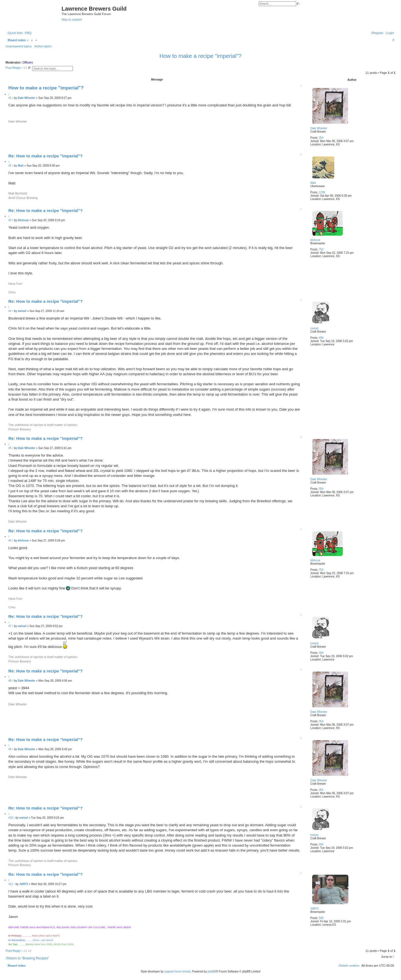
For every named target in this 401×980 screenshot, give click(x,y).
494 (321, 338)
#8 (10, 681)
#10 (11, 818)
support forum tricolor (177, 972)
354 (321, 138)
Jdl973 (314, 909)
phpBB (212, 972)
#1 (10, 98)
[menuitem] (28, 33)
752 (321, 249)
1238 (322, 192)
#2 (10, 166)
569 (321, 918)
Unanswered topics (19, 46)
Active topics (43, 46)
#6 (10, 541)
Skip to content (72, 19)
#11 (11, 884)
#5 (10, 448)
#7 (10, 626)
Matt (313, 183)
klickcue (315, 240)
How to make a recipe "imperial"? (200, 56)
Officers (28, 62)
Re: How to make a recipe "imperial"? (46, 156)
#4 (10, 311)
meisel (314, 328)
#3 (10, 220)
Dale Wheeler (319, 128)
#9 (10, 749)
